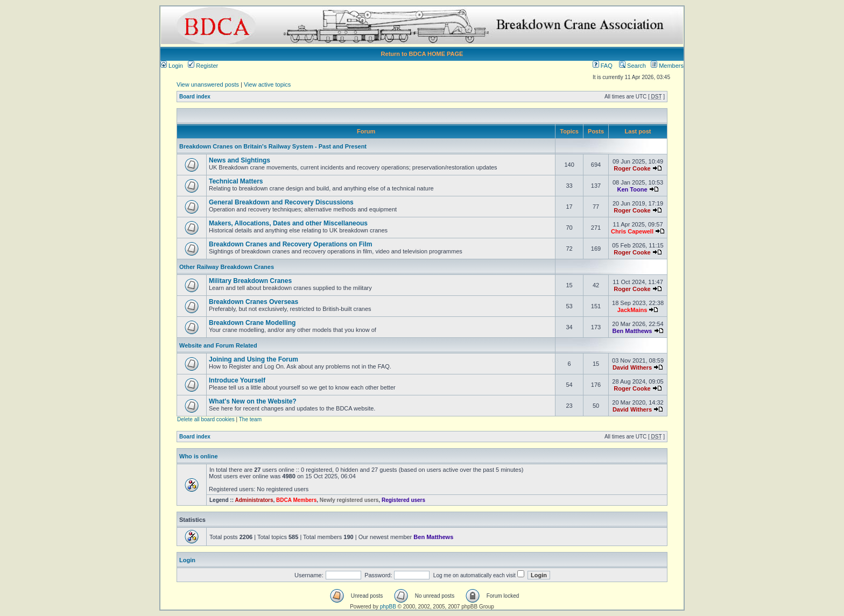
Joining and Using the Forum (254, 359)
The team (250, 419)
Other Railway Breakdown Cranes (227, 267)
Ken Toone (632, 189)
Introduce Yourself (237, 380)
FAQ (603, 66)
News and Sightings (240, 160)
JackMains (632, 310)
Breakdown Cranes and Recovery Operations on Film (290, 244)
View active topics (267, 84)
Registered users (403, 500)
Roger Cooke (632, 168)
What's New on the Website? (253, 401)
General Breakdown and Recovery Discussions (281, 202)
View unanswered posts (208, 84)
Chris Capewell (632, 231)
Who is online (199, 456)
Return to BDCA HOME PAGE (422, 54)
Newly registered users (349, 500)
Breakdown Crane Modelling (252, 323)
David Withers (632, 367)
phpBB (388, 607)
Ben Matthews (632, 331)
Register (203, 66)
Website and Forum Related (218, 345)
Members (667, 66)
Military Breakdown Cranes (250, 281)
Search (632, 66)
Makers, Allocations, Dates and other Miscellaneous (288, 223)
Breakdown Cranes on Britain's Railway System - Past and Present (273, 146)
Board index (195, 97)
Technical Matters (236, 181)
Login (172, 66)
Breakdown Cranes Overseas (254, 302)
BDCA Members (296, 500)
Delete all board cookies (206, 419)
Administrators (254, 500)
